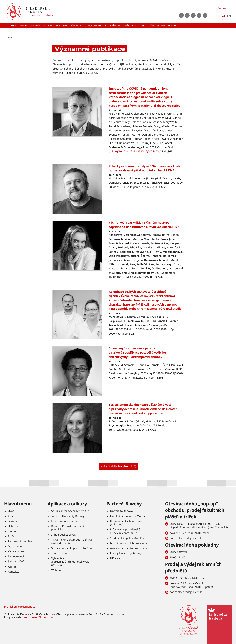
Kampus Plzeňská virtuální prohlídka (68, 528)
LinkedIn (199, 15)
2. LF (11, 37)
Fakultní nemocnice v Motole (128, 516)
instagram (193, 15)
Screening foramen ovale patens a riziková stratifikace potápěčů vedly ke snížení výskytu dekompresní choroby (137, 352)
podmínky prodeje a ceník (186, 538)
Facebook (181, 15)
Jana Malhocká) (218, 527)
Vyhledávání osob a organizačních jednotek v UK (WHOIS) (70, 562)
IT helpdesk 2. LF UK (64, 535)
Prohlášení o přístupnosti (20, 607)
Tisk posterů (59, 553)
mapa (206, 533)
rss (205, 15)
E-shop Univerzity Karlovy (126, 553)
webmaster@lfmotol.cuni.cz (41, 617)
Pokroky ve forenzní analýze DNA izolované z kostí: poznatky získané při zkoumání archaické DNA (145, 168)
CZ (223, 16)
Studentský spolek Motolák (127, 538)
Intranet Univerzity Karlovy (68, 516)
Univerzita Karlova (121, 511)
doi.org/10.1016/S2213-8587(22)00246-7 (133, 151)
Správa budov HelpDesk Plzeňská (72, 548)
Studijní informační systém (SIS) (71, 511)
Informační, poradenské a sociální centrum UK (125, 531)
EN (229, 16)
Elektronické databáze (65, 521)
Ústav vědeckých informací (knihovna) (127, 523)
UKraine (115, 558)
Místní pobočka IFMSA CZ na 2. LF (131, 543)
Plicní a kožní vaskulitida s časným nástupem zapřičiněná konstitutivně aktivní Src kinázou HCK (144, 225)
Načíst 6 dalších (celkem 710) (118, 466)
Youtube (187, 15)
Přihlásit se (224, 8)
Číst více (118, 122)
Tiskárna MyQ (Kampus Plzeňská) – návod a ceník (72, 541)
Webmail (57, 570)
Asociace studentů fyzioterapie (129, 548)
